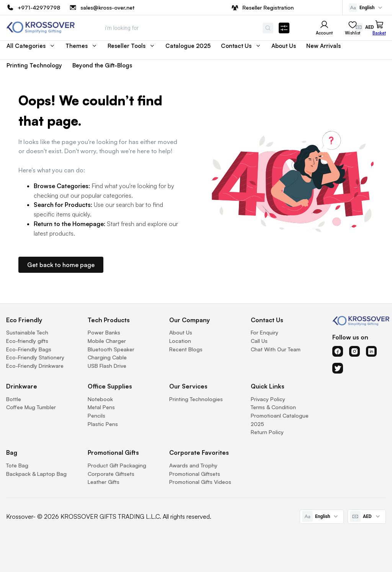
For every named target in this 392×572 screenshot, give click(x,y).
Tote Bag (17, 465)
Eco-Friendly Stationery (35, 357)
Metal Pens (101, 407)
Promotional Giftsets (195, 474)
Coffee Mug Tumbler (31, 407)
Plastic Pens (103, 424)
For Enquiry (265, 332)
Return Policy (267, 432)
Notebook (100, 399)
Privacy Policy (268, 399)
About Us (181, 332)
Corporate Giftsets (111, 474)
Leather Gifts (104, 482)
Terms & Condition (273, 407)
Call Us (259, 341)
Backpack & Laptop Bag (36, 474)
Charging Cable (107, 357)
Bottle (14, 399)
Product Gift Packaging (117, 465)
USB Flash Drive (107, 366)
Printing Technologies (196, 399)
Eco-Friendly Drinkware (35, 366)
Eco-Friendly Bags (29, 349)
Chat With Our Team (276, 349)
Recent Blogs (186, 349)
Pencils (96, 415)
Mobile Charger (107, 341)
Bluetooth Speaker (111, 349)
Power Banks (104, 332)
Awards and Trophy (193, 465)
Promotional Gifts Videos (200, 482)
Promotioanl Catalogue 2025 (280, 420)
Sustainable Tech (27, 332)
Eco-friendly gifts (27, 341)
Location (180, 341)
